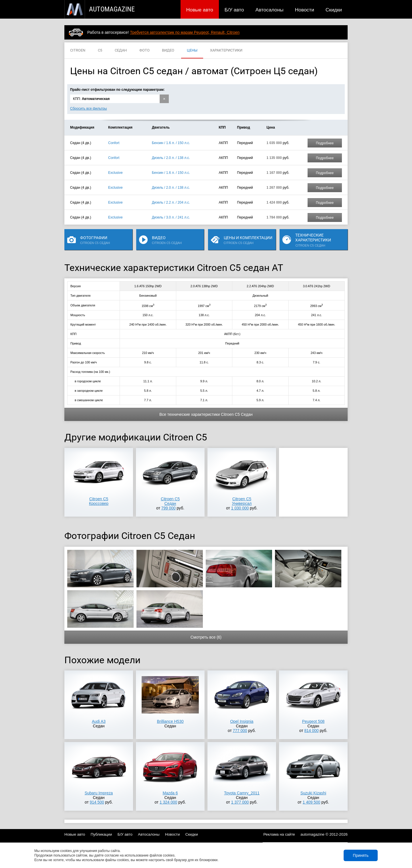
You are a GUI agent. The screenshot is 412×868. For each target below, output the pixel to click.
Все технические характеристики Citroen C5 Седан (206, 414)
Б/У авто (234, 10)
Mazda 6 (170, 793)
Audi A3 (99, 721)
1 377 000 (240, 802)
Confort (114, 143)
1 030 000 (240, 508)
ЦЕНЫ (192, 51)
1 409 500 (312, 802)
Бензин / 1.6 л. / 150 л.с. (171, 143)
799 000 (169, 508)
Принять (361, 855)
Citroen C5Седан (170, 501)
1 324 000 (169, 802)
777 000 (240, 731)
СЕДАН (121, 51)
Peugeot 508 (313, 721)
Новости (305, 10)
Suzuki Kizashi (313, 793)
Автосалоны (270, 10)
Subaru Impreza (99, 793)
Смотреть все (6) (206, 637)
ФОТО (144, 51)
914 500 (97, 802)
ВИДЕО (168, 51)
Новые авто (200, 10)
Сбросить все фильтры (89, 109)
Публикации (101, 834)
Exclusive (115, 173)
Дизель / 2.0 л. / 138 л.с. (171, 158)
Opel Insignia (242, 721)
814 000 (312, 731)
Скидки (334, 10)
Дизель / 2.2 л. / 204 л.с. (171, 202)
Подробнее (325, 143)
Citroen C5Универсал (242, 501)
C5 (100, 51)
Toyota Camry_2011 (242, 793)
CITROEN (78, 51)
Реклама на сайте (279, 834)
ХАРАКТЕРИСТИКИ (226, 51)
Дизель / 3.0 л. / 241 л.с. (171, 217)
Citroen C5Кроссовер (99, 501)
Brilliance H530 (170, 721)
